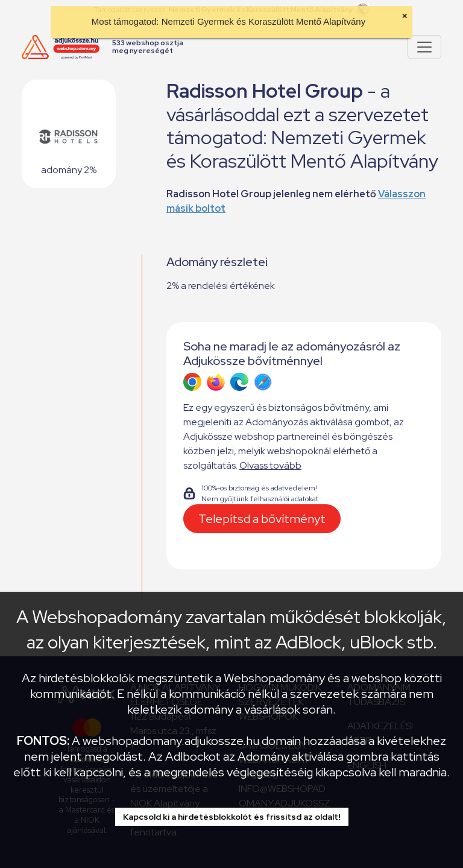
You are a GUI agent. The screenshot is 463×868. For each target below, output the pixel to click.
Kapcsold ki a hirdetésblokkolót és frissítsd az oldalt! (232, 817)
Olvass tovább (270, 465)
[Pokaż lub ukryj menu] (424, 47)
